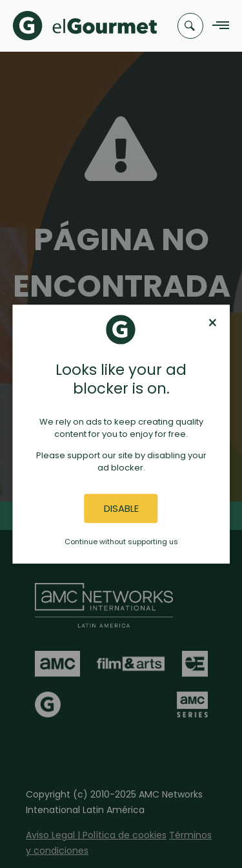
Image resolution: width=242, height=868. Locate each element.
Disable (121, 508)
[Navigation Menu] (217, 26)
